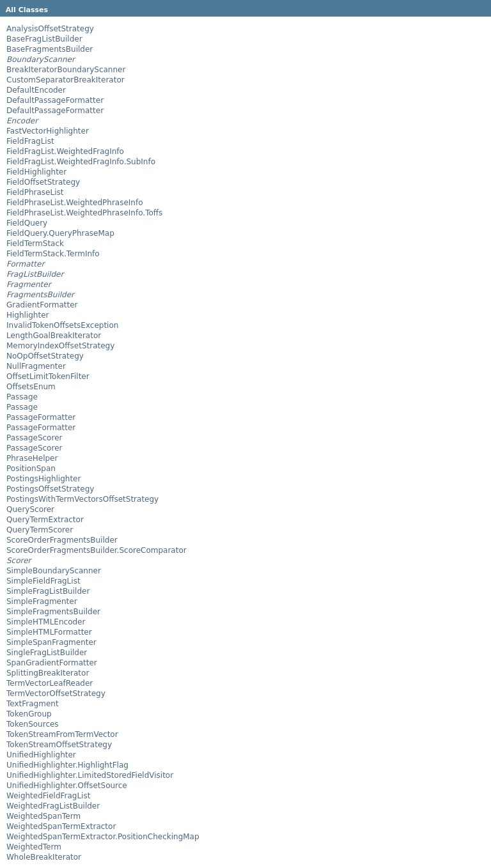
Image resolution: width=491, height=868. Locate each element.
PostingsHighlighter (43, 479)
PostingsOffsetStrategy (50, 489)
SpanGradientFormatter (52, 663)
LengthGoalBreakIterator (54, 336)
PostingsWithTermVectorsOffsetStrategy (82, 499)
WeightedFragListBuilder (53, 806)
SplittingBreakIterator (48, 673)
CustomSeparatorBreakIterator (66, 80)
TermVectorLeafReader (50, 683)
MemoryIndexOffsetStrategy (60, 346)
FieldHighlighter (36, 172)
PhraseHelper (32, 458)
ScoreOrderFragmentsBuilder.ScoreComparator (97, 550)
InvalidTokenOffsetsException (62, 325)
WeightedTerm (34, 847)
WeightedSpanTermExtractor (61, 826)
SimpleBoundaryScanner (54, 571)
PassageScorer (34, 438)
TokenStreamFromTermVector (62, 734)
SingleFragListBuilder (47, 653)
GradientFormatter (42, 305)
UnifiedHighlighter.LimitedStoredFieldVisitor (90, 775)
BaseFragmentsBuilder (50, 49)
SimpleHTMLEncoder (46, 622)
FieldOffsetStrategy (43, 182)
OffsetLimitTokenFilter (48, 376)
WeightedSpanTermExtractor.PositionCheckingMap (103, 837)
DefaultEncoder (36, 90)
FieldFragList (30, 141)
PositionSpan (31, 469)
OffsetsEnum (31, 387)
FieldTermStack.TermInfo (53, 254)
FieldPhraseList (35, 192)
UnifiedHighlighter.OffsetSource (67, 786)
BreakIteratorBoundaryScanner (66, 70)
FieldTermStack (35, 244)
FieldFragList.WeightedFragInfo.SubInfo (81, 162)
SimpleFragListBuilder (48, 591)
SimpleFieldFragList (43, 581)
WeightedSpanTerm (43, 816)
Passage (22, 397)
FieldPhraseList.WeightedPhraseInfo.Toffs (84, 213)
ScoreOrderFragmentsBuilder (62, 540)
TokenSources (33, 724)
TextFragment (33, 704)
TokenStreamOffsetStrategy (59, 745)
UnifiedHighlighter (41, 755)
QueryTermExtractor (45, 520)
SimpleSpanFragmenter (51, 642)
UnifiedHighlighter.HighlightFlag (67, 765)
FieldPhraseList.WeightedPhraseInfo (75, 203)
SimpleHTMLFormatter (49, 632)
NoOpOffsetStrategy (45, 356)
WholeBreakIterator (44, 857)
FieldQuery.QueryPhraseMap (60, 233)
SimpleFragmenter (42, 601)
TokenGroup (29, 714)
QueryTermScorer (40, 530)
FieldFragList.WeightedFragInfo (65, 151)
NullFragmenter (36, 366)
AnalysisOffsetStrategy (50, 29)
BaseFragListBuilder (44, 39)
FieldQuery (27, 223)
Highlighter (28, 315)
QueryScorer (30, 509)
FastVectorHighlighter (48, 131)
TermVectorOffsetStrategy (56, 694)
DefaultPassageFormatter (55, 100)
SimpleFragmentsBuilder (53, 612)
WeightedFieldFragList (48, 796)
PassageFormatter (41, 417)
